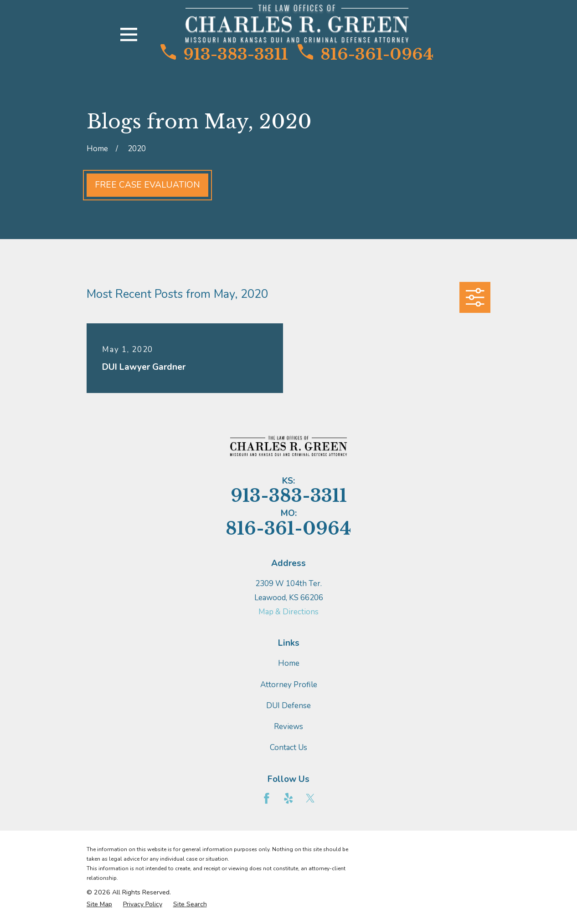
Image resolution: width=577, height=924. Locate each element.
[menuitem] (99, 904)
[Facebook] (267, 798)
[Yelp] (288, 798)
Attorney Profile (289, 685)
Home (289, 663)
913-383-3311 (224, 54)
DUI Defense (288, 706)
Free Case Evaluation (147, 185)
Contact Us (288, 748)
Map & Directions (288, 612)
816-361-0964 (366, 54)
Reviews (288, 727)
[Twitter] (310, 798)
